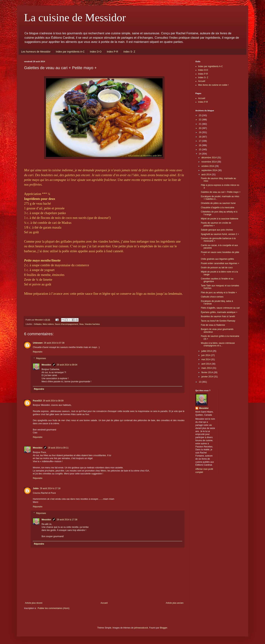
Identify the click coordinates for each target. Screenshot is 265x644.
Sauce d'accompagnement (67, 324)
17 (200, 141)
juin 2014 (206, 355)
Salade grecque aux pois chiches (217, 230)
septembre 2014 (210, 170)
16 (200, 145)
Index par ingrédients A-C (70, 52)
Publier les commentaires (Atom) (54, 608)
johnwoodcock (141, 628)
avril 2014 (206, 364)
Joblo (36, 488)
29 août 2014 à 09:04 (67, 365)
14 (200, 154)
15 (200, 150)
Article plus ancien (175, 603)
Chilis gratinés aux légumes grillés (217, 259)
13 (200, 382)
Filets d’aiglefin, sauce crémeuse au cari (220, 308)
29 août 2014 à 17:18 (50, 488)
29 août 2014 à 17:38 (67, 520)
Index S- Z (129, 52)
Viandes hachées (92, 324)
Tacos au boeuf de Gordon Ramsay (218, 321)
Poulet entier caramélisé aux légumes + (220, 263)
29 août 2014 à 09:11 (58, 448)
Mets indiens (48, 324)
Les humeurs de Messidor (36, 52)
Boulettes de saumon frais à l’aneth (218, 316)
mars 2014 (207, 368)
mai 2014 (206, 359)
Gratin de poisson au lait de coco (217, 268)
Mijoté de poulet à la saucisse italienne (220, 219)
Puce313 (37, 401)
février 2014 (207, 372)
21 (200, 124)
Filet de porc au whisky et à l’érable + (219, 293)
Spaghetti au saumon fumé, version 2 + (220, 234)
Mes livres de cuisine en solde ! (213, 85)
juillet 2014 (207, 351)
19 (200, 132)
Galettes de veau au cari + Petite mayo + (221, 192)
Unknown (38, 343)
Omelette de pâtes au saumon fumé (218, 203)
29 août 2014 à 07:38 (54, 343)
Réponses (41, 358)
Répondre (38, 352)
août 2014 (207, 175)
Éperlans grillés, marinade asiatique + (219, 312)
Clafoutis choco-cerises (212, 297)
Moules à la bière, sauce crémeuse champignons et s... (218, 344)
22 (200, 120)
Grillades (38, 324)
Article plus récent (34, 603)
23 (200, 115)
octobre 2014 (208, 166)
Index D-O (96, 52)
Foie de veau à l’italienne (213, 325)
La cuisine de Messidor (75, 18)
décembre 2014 (209, 158)
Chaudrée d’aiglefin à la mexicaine (218, 208)
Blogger (164, 628)
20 (200, 128)
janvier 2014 (208, 377)
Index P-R (112, 52)
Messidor (46, 365)
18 (200, 137)
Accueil (104, 603)
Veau (81, 324)
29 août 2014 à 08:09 (53, 401)
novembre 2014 (209, 162)
